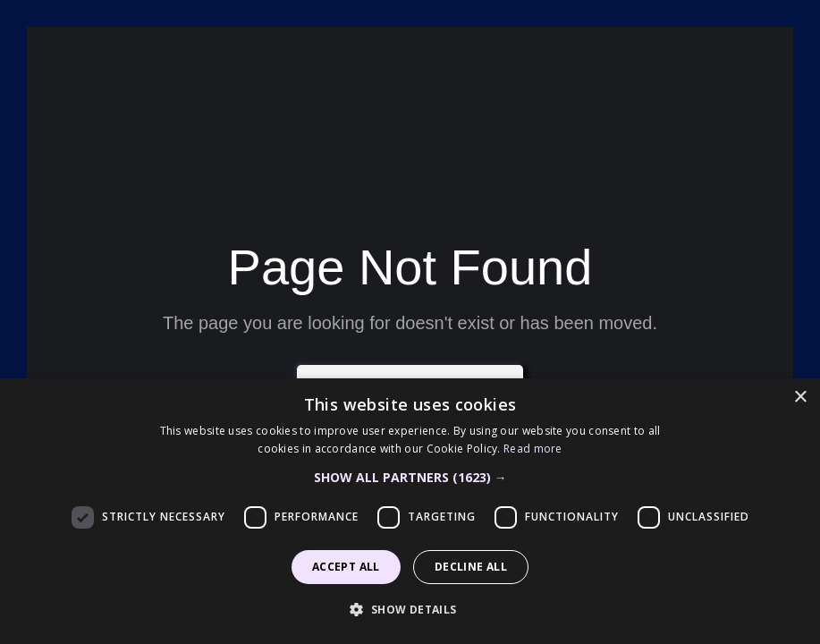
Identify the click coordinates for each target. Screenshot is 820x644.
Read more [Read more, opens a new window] (533, 449)
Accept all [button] (346, 567)
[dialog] (410, 511)
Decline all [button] (471, 567)
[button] (410, 478)
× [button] (800, 398)
